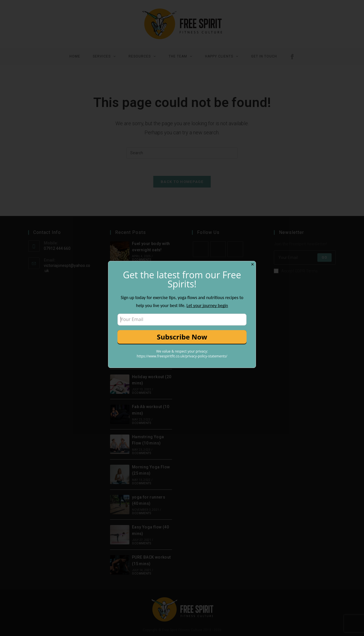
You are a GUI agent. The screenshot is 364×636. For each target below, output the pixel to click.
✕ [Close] (253, 264)
